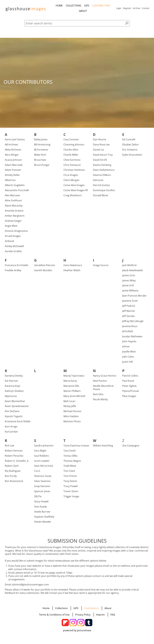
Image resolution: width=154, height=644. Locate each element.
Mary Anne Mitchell (74, 398)
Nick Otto (98, 396)
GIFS (87, 6)
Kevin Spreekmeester (17, 408)
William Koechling (103, 447)
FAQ (113, 615)
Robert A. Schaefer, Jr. (17, 463)
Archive (137, 8)
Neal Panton (100, 383)
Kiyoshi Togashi (14, 418)
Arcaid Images (13, 238)
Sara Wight (40, 452)
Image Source (101, 267)
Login (119, 8)
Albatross (10, 182)
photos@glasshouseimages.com (31, 586)
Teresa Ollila (70, 458)
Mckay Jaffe (70, 408)
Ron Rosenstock (14, 483)
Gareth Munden (43, 272)
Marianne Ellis (71, 388)
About (83, 11)
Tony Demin (70, 483)
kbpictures (11, 398)
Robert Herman (14, 452)
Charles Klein (71, 151)
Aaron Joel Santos (15, 141)
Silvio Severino (42, 483)
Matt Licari (69, 403)
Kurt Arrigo (11, 428)
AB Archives (11, 146)
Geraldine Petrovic (45, 267)
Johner (126, 348)
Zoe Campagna (131, 447)
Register (127, 8)
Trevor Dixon (71, 493)
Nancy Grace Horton (105, 378)
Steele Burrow (42, 513)
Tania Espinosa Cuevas (76, 447)
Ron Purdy (11, 478)
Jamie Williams (130, 292)
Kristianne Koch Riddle (18, 423)
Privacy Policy (83, 615)
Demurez (98, 182)
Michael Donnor (73, 413)
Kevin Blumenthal (15, 403)
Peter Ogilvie (129, 388)
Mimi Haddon (71, 418)
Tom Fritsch (70, 478)
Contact (146, 8)
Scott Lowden (42, 463)
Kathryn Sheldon (14, 393)
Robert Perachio (14, 458)
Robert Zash (12, 468)
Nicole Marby (100, 401)
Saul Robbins (42, 458)
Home (59, 6)
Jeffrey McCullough (133, 323)
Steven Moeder (43, 524)
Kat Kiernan (11, 383)
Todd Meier (70, 468)
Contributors (101, 6)
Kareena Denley (14, 378)
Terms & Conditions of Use (54, 615)
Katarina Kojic (13, 388)
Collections (73, 6)
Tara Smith (70, 452)
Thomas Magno (72, 463)
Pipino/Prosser (131, 393)
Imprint (100, 615)
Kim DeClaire (12, 413)
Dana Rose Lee (101, 146)
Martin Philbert (72, 393)
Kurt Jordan (11, 434)
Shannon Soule (43, 478)
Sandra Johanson (44, 447)
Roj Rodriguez (13, 473)
